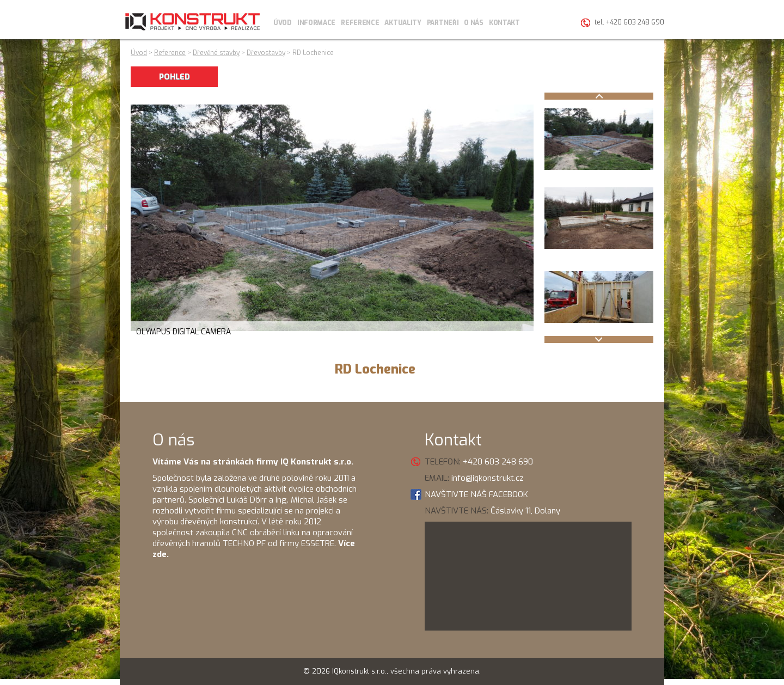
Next (599, 340)
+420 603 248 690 (498, 462)
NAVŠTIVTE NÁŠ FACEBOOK (476, 494)
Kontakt (504, 23)
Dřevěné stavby (216, 53)
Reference (360, 23)
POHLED (174, 77)
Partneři (443, 23)
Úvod (283, 23)
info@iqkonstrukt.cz (488, 478)
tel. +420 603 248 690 (629, 22)
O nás (474, 23)
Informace (316, 23)
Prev (599, 96)
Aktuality (403, 23)
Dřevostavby (266, 53)
